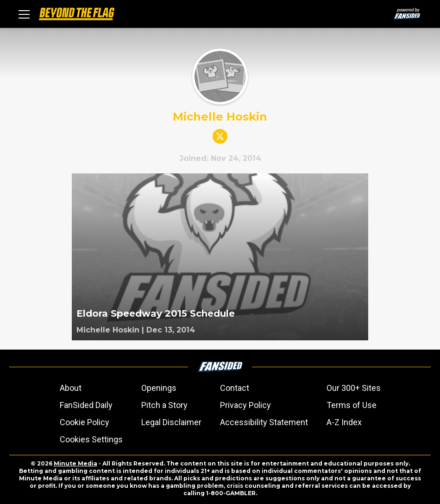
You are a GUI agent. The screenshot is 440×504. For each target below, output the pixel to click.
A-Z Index (344, 422)
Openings (159, 388)
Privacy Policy (245, 405)
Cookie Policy (85, 422)
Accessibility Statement (264, 422)
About (71, 388)
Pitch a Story (164, 405)
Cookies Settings (91, 439)
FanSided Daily (86, 405)
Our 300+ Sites (354, 388)
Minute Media (75, 463)
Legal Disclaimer (171, 422)
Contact (235, 388)
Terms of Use (352, 405)
